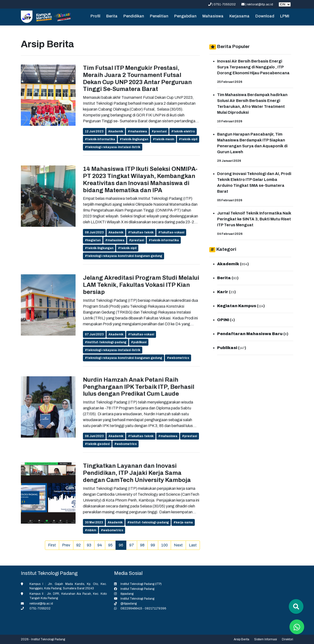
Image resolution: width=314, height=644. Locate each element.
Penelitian (159, 16)
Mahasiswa (213, 16)
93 (89, 545)
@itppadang (129, 604)
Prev (66, 545)
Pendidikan (134, 16)
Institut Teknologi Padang (137, 589)
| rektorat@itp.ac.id (258, 4)
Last (193, 545)
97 (132, 545)
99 (153, 545)
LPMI (285, 16)
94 (100, 545)
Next (178, 545)
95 (110, 545)
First (52, 545)
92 (78, 545)
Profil (95, 16)
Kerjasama (239, 16)
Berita (112, 16)
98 (142, 545)
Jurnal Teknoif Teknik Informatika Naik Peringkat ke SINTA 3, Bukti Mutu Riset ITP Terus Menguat (254, 219)
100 (164, 545)
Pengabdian (185, 16)
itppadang (127, 594)
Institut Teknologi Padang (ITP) (141, 584)
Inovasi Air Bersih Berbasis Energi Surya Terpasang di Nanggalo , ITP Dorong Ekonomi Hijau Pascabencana (253, 67)
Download (265, 16)
